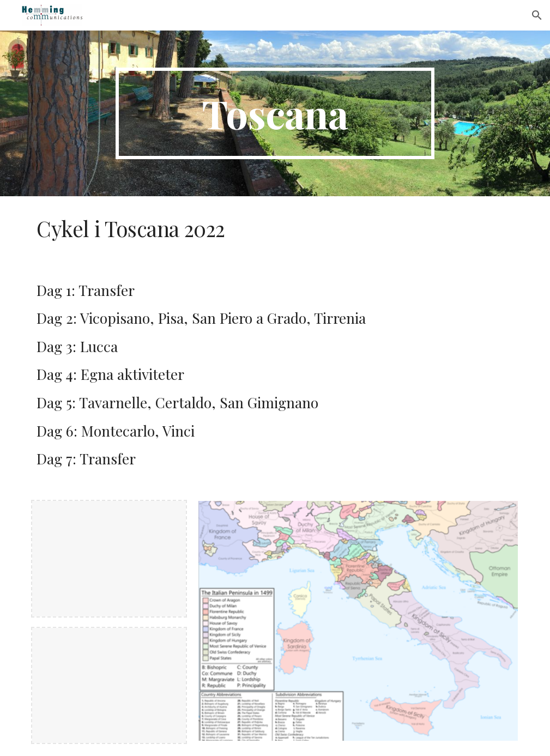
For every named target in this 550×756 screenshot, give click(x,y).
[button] (537, 15)
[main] (275, 113)
